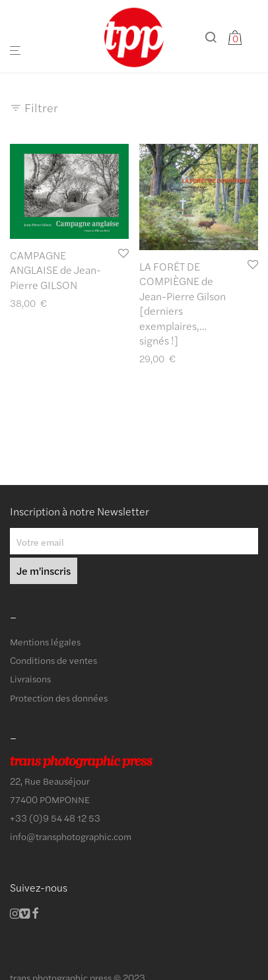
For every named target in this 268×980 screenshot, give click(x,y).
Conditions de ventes (53, 660)
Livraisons (30, 678)
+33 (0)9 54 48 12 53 (55, 818)
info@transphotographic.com (71, 836)
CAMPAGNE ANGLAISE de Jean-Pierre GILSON (55, 270)
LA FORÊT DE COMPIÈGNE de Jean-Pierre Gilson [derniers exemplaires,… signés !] (183, 303)
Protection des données (59, 698)
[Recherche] (216, 37)
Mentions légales (45, 641)
